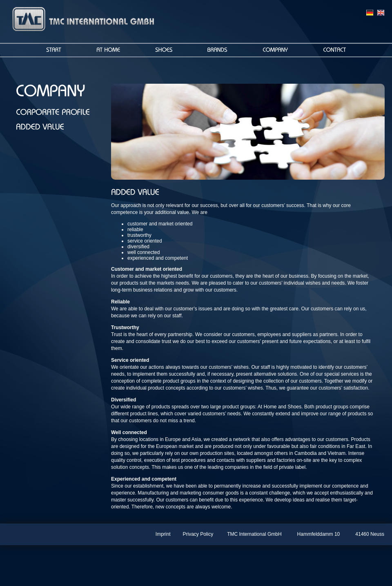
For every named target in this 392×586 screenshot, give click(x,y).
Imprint (163, 534)
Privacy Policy (198, 534)
